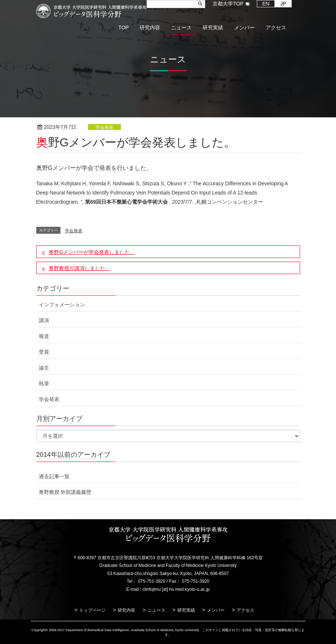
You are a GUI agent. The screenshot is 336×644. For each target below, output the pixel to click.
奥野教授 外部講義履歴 (65, 492)
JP (283, 4)
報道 (44, 336)
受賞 (44, 352)
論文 (44, 368)
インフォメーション (62, 305)
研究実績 (186, 610)
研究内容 (126, 610)
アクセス (245, 610)
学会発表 (104, 127)
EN (266, 4)
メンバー (216, 610)
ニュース (156, 610)
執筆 (44, 383)
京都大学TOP (228, 4)
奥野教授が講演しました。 (80, 268)
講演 (44, 320)
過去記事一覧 (54, 476)
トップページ (92, 610)
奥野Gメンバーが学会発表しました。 (92, 252)
